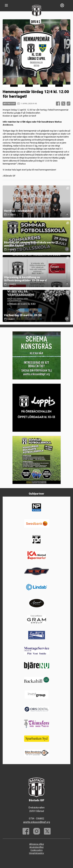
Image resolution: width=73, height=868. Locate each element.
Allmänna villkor (37, 844)
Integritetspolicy (36, 853)
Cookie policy (36, 850)
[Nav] (6, 5)
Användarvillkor (36, 847)
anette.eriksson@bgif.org (37, 822)
